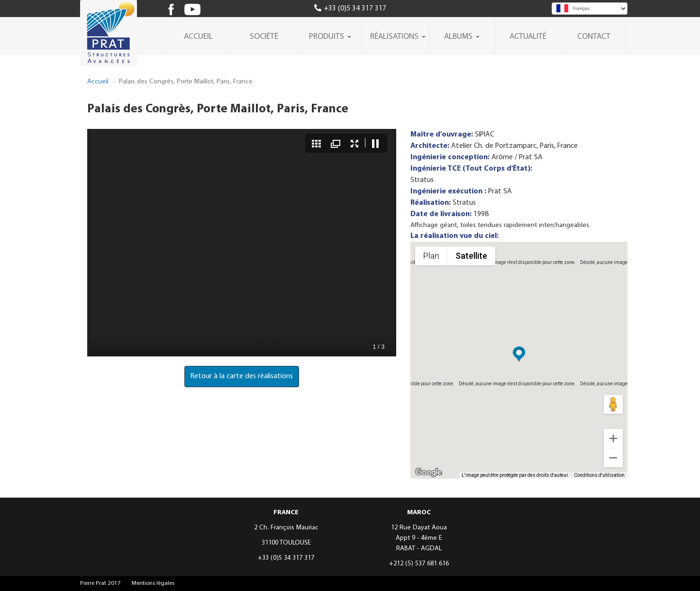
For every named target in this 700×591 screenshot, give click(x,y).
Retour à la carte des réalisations (242, 376)
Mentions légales (153, 583)
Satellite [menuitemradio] (471, 256)
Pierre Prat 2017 (100, 583)
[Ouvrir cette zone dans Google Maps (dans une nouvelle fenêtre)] (428, 473)
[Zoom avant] (613, 438)
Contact (594, 37)
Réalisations (398, 37)
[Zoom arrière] (613, 458)
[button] (519, 355)
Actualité (528, 37)
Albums (462, 37)
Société (264, 37)
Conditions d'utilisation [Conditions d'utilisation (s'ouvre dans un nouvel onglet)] (599, 475)
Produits (330, 37)
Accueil (198, 37)
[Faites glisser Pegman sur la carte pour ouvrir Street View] (613, 404)
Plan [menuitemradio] (431, 256)
